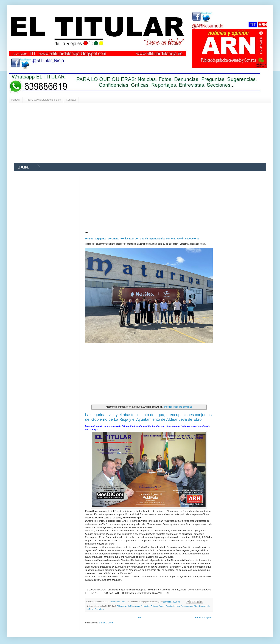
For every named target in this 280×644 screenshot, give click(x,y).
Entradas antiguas (203, 618)
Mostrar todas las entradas (178, 407)
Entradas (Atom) (106, 623)
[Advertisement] (121, 133)
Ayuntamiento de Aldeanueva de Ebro (182, 606)
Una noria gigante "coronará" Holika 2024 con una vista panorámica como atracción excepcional (142, 239)
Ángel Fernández (143, 606)
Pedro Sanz (100, 609)
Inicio (139, 618)
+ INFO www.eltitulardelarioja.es (43, 100)
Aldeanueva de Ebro (126, 606)
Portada (16, 100)
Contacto (71, 100)
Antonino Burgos (158, 606)
